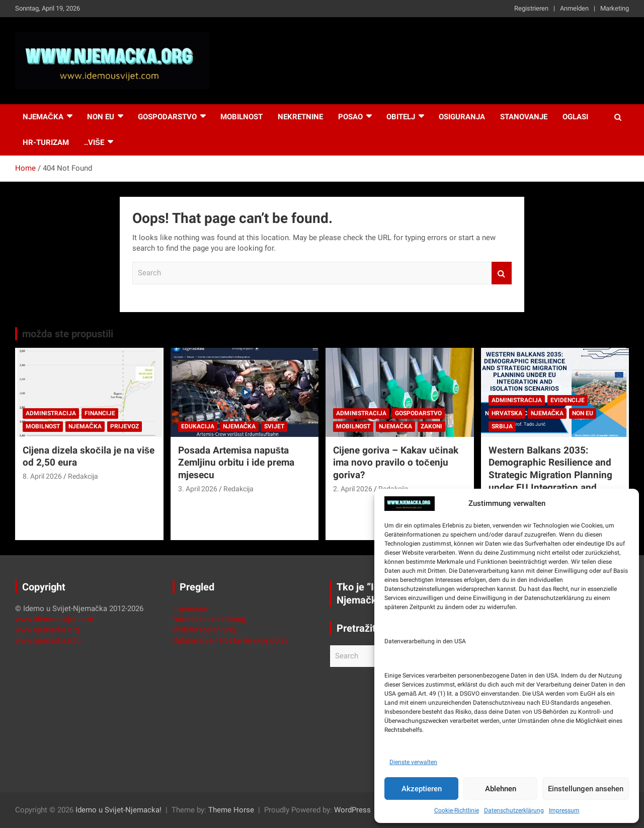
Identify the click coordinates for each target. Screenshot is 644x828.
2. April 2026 (353, 489)
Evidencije (568, 400)
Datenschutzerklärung (514, 810)
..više (94, 142)
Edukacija (198, 426)
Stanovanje (524, 117)
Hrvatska (507, 413)
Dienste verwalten (413, 762)
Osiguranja (462, 117)
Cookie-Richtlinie (457, 810)
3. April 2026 (198, 489)
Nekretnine (300, 117)
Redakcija (83, 476)
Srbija (502, 426)
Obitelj (401, 117)
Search (502, 273)
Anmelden (574, 8)
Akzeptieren (422, 789)
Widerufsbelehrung (204, 630)
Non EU (583, 413)
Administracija (51, 413)
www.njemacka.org (47, 630)
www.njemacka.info (48, 640)
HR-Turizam (46, 142)
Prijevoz (125, 426)
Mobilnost (242, 117)
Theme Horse (231, 810)
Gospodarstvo (167, 117)
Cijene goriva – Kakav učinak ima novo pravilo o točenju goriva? (396, 463)
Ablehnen (501, 789)
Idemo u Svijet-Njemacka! (118, 810)
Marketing (615, 8)
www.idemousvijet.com (54, 619)
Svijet (274, 426)
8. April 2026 (42, 476)
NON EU (101, 117)
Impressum (564, 810)
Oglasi (575, 117)
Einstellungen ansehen (586, 789)
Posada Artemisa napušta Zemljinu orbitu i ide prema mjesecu (236, 463)
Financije (100, 413)
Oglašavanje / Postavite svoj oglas (231, 640)
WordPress (352, 810)
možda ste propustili (68, 334)
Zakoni (431, 426)
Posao (350, 117)
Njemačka (43, 117)
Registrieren (531, 8)
